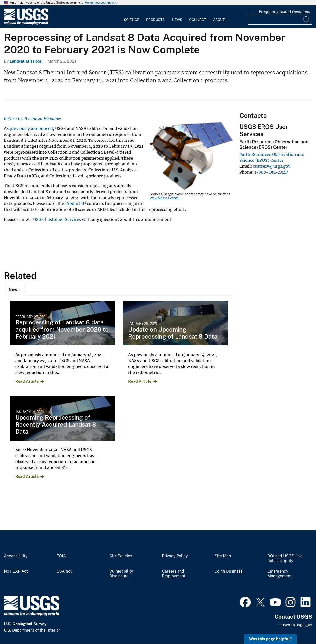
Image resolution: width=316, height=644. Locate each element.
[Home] (26, 24)
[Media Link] (192, 157)
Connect (198, 20)
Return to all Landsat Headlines (33, 119)
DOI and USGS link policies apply (285, 558)
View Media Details (164, 198)
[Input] (280, 20)
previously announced (31, 128)
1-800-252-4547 (271, 172)
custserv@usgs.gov (272, 166)
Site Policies (121, 556)
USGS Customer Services (57, 219)
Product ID (76, 203)
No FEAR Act (16, 571)
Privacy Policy (175, 556)
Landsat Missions (26, 61)
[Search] (307, 20)
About (219, 20)
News (177, 20)
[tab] (14, 289)
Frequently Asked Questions (285, 12)
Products (155, 20)
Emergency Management (279, 574)
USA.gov (64, 571)
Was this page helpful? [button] (270, 639)
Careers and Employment (174, 574)
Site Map (223, 556)
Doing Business (228, 571)
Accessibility (16, 556)
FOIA (61, 556)
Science (132, 20)
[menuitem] (132, 17)
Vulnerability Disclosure (121, 574)
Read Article (27, 381)
